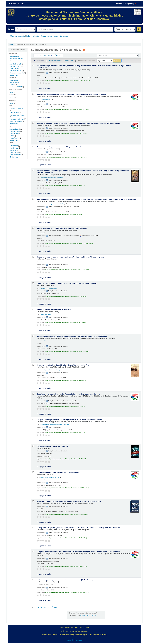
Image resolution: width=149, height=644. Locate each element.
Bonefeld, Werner (15, 66)
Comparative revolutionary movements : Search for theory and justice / (70, 257)
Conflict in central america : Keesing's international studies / (67, 283)
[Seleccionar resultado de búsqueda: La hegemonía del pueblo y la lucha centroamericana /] (33, 528)
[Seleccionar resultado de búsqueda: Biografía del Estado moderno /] (33, 94)
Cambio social (14, 148)
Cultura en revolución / (54, 310)
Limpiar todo (69, 61)
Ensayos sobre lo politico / (69, 420)
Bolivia (12, 136)
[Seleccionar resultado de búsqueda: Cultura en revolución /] (33, 309)
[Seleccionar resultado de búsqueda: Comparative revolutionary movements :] (33, 257)
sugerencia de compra (88, 615)
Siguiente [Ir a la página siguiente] (48, 55)
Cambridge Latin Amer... (17, 115)
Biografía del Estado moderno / (71, 94)
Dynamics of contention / (63, 365)
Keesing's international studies (49, 288)
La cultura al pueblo (46, 315)
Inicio (11, 44)
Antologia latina (14, 113)
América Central (15, 131)
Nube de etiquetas (33, 36)
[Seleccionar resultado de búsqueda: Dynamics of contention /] (33, 365)
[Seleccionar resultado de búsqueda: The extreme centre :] (33, 446)
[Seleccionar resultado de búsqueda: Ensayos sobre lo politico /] (33, 419)
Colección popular (46, 99)
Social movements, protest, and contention (52, 204)
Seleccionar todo (55, 61)
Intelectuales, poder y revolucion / (65, 580)
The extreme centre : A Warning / (52, 446)
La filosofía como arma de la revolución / (58, 472)
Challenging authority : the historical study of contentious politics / (86, 199)
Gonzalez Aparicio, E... (17, 73)
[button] (12, 4)
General (12, 85)
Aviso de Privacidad (75, 640)
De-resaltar (39, 61)
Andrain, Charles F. (15, 64)
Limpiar (138, 4)
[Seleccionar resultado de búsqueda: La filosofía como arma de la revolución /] (33, 472)
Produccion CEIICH (16, 87)
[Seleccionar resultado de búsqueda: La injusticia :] (33, 551)
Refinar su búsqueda (18, 50)
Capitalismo (13, 150)
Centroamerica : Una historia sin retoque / (78, 123)
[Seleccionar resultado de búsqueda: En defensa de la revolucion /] (33, 394)
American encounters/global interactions (51, 178)
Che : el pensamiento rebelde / (62, 228)
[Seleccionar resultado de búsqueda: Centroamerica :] (33, 123)
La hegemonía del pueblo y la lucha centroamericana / (79, 528)
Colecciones (64, 36)
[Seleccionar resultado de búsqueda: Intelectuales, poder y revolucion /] (33, 580)
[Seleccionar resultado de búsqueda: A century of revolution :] (33, 170)
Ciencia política (14, 153)
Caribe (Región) (14, 138)
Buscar (11, 29)
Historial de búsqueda (124, 4)
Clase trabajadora (15, 155)
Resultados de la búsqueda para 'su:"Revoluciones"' (31, 44)
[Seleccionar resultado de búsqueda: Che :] (33, 228)
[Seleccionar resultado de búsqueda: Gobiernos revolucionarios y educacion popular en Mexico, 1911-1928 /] (33, 501)
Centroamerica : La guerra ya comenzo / (61, 147)
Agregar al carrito (44, 88)
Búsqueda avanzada (17, 36)
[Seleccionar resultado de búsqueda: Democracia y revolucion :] (33, 336)
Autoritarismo (14, 146)
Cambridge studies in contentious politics (52, 370)
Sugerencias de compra (49, 36)
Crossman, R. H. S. (16, 71)
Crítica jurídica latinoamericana (15, 82)
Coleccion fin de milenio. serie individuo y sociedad (55, 425)
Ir (139, 29)
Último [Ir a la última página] (58, 55)
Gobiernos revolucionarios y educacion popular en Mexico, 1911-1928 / (69, 501)
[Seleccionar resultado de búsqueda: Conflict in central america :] (33, 283)
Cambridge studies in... (17, 119)
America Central (15, 129)
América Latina (14, 134)
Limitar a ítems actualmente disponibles (17, 58)
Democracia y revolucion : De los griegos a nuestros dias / (72, 336)
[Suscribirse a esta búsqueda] (84, 50)
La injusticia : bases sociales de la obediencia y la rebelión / (78, 552)
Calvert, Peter (14, 69)
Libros (11, 92)
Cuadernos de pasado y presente (50, 477)
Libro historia (44, 341)
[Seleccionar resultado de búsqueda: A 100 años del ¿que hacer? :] (33, 65)
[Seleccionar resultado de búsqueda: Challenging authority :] (33, 199)
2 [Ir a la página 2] (38, 55)
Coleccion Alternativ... (16, 121)
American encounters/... (17, 109)
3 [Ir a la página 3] (41, 55)
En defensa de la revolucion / (68, 394)
